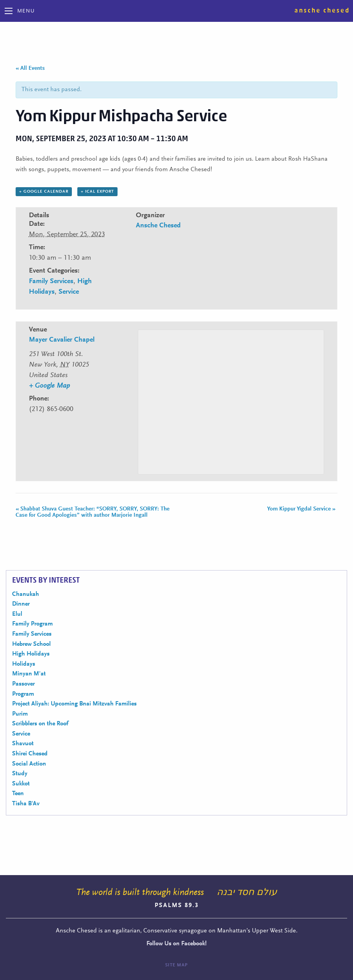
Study (20, 774)
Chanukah (26, 594)
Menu (26, 11)
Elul (17, 614)
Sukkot (21, 784)
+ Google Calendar (44, 192)
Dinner (21, 604)
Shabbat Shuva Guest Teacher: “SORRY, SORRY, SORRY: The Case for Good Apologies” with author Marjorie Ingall (93, 512)
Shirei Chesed (30, 754)
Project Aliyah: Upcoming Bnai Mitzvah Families (74, 704)
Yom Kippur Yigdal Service (301, 509)
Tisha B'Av (26, 804)
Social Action (29, 764)
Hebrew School (31, 644)
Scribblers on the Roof (40, 724)
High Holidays (31, 654)
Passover (23, 684)
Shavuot (23, 744)
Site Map (176, 965)
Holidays (24, 664)
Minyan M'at (29, 674)
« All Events (30, 68)
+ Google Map (49, 386)
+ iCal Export (97, 192)
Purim (20, 714)
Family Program (32, 624)
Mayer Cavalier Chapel (62, 340)
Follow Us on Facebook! (176, 944)
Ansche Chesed (322, 11)
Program (23, 694)
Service (69, 292)
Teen (18, 794)
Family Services (51, 282)
